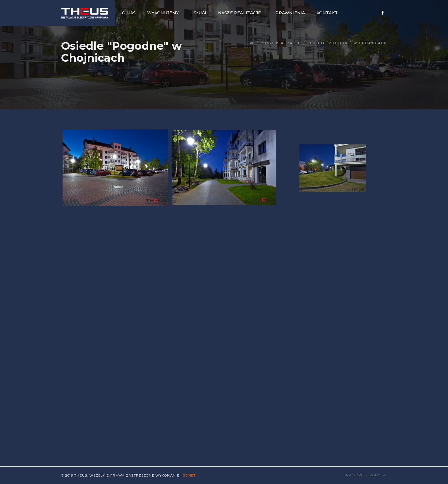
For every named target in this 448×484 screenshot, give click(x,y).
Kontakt (327, 13)
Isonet (189, 475)
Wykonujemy (163, 13)
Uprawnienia (289, 13)
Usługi (198, 13)
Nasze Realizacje (281, 43)
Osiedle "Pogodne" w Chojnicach (348, 43)
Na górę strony (366, 475)
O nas (129, 13)
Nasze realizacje (239, 13)
